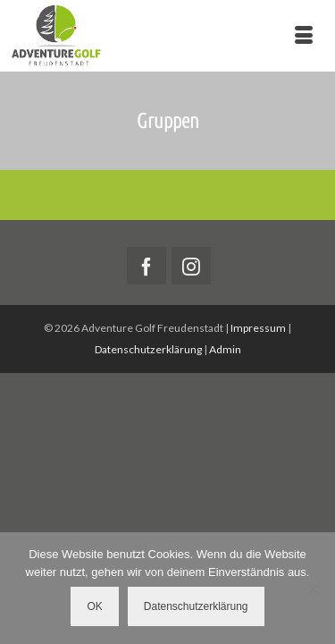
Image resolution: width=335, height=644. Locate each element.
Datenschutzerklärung (148, 349)
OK (94, 606)
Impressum (258, 328)
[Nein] (313, 589)
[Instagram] (191, 266)
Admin (225, 349)
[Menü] (304, 36)
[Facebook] (147, 266)
